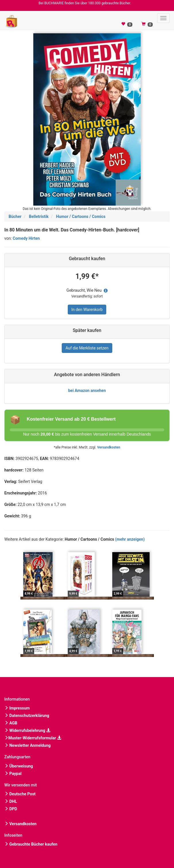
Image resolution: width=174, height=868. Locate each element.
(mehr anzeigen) (130, 539)
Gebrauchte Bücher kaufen (31, 844)
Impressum (17, 708)
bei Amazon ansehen (87, 390)
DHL (11, 801)
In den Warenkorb (87, 310)
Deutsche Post (20, 794)
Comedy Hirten (26, 238)
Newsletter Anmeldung (27, 745)
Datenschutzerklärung (27, 716)
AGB (11, 723)
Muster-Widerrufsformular (33, 738)
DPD (11, 809)
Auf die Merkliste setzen (87, 348)
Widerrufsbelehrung (27, 730)
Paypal (13, 774)
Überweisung (19, 766)
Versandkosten (109, 447)
